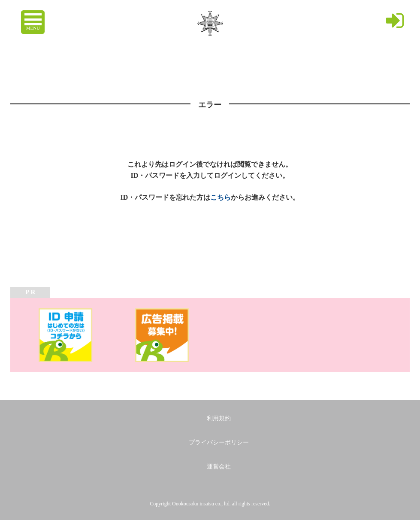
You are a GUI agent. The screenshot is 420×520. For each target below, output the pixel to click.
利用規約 (219, 418)
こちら (221, 197)
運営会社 (219, 467)
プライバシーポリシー (219, 442)
